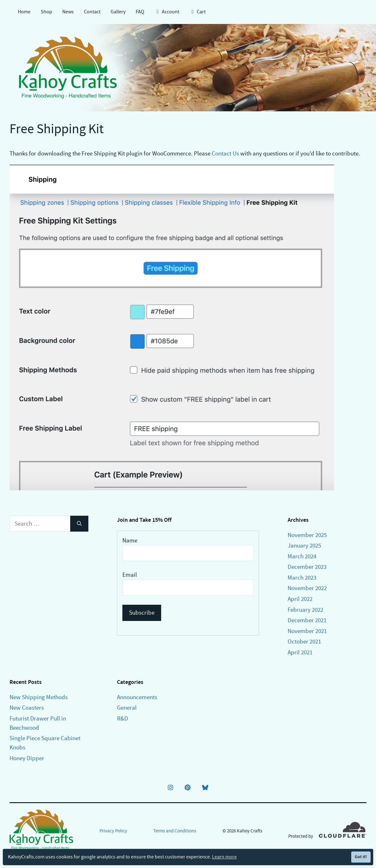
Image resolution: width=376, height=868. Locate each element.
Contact (92, 12)
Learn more (224, 857)
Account (167, 12)
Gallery (118, 12)
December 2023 (307, 567)
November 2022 (307, 588)
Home (24, 12)
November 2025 (307, 535)
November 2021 (307, 631)
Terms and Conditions (175, 831)
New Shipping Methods (39, 697)
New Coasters (27, 708)
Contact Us (225, 153)
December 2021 (307, 620)
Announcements (137, 697)
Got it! (361, 857)
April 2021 (300, 652)
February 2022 (305, 610)
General (127, 708)
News (68, 12)
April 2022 (300, 599)
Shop (46, 12)
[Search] (79, 524)
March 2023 (302, 578)
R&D (123, 718)
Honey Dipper (27, 758)
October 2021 (304, 641)
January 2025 (304, 545)
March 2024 (302, 556)
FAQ (140, 12)
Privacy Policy (113, 831)
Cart (198, 12)
